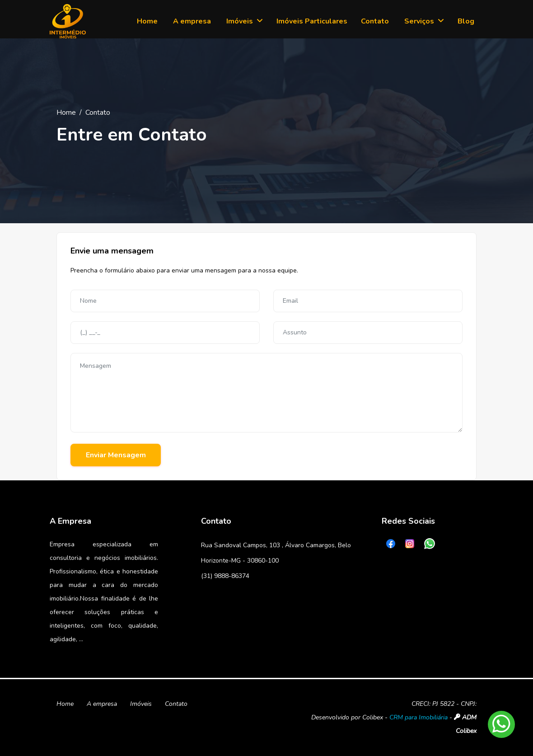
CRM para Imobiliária (418, 717)
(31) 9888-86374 (225, 576)
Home (66, 113)
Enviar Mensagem (116, 455)
